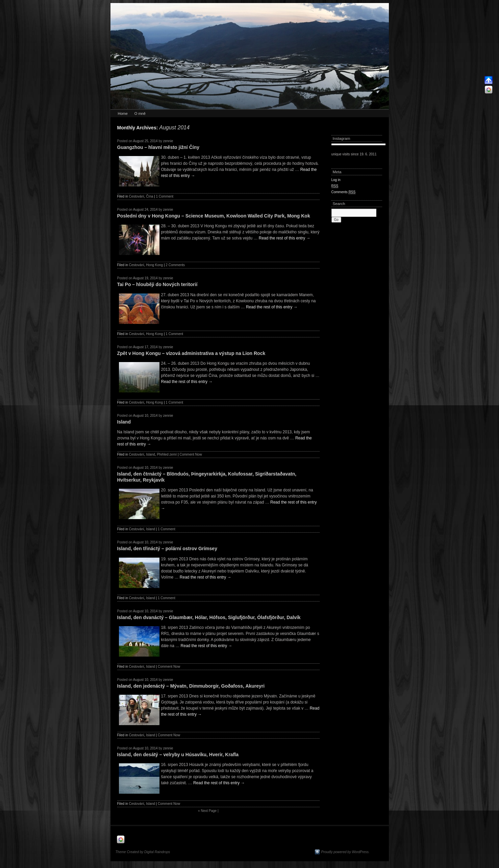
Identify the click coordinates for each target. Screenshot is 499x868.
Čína (149, 196)
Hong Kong (154, 265)
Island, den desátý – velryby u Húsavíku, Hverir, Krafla (178, 755)
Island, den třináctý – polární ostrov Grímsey (167, 548)
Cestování (137, 196)
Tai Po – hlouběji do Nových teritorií (157, 284)
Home (123, 113)
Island (124, 422)
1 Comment (165, 196)
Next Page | (208, 811)
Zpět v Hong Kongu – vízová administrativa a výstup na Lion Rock (191, 353)
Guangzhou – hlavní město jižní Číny (158, 147)
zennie (168, 141)
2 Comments (175, 265)
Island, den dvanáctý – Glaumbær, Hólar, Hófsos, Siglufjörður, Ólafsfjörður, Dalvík (209, 617)
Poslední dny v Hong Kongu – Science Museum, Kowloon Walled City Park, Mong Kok (214, 216)
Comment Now (191, 454)
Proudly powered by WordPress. (345, 852)
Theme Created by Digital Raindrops (143, 852)
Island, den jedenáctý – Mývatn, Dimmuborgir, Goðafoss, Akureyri (191, 686)
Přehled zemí (167, 454)
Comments (344, 192)
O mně (140, 113)
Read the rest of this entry (285, 238)
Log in (336, 180)
